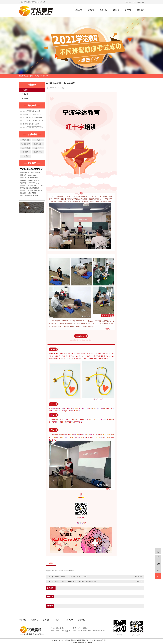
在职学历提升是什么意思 (31, 124)
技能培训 (116, 10)
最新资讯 (91, 10)
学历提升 (38, 140)
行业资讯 (25, 94)
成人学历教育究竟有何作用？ (32, 111)
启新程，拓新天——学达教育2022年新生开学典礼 (71, 577)
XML (91, 642)
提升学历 (26, 152)
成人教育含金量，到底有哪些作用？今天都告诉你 (33, 117)
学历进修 (103, 10)
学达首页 (79, 10)
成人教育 (26, 156)
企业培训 (70, 620)
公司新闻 (46, 76)
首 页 (32, 76)
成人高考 (38, 148)
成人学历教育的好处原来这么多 (33, 121)
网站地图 (81, 642)
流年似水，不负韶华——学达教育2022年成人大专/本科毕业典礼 (76, 581)
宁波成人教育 (38, 152)
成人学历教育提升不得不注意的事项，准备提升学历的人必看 (33, 127)
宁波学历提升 (38, 144)
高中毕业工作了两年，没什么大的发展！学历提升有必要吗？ (33, 114)
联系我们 (141, 10)
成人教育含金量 (26, 144)
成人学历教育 (26, 148)
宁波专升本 (26, 140)
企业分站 (74, 642)
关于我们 (128, 10)
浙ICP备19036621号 (97, 640)
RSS (86, 642)
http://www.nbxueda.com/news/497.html (63, 571)
